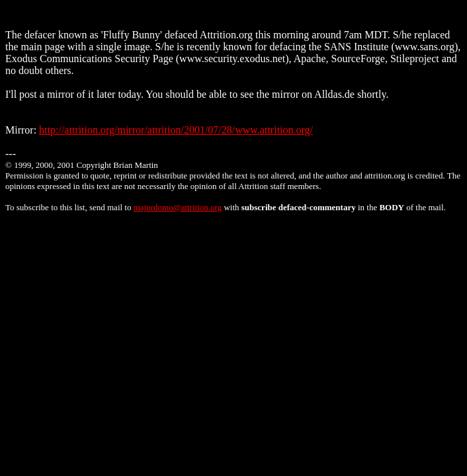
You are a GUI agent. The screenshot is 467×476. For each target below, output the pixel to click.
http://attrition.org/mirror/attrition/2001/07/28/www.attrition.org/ (176, 130)
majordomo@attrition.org (178, 207)
